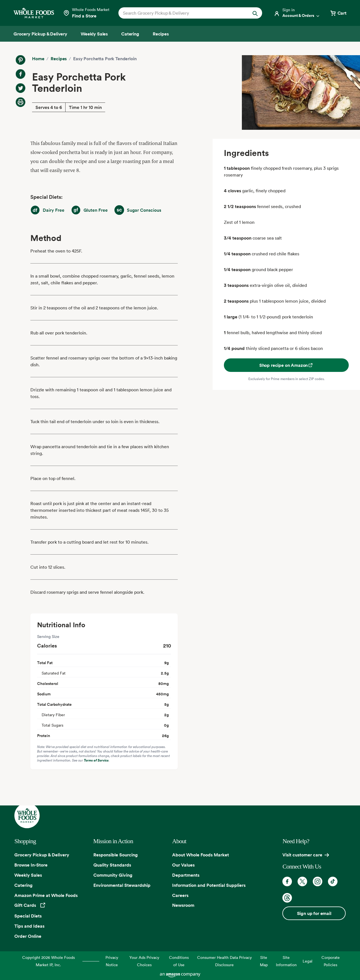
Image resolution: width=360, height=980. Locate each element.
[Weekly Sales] (94, 34)
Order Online (28, 936)
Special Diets (28, 916)
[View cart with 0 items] (338, 13)
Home (38, 59)
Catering (23, 885)
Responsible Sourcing (116, 855)
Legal (308, 961)
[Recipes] (161, 34)
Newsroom (183, 905)
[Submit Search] (255, 13)
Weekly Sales (28, 875)
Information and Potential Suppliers (209, 885)
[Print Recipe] (21, 102)
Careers (180, 895)
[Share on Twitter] (21, 88)
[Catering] (130, 34)
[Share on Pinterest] (21, 60)
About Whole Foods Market (201, 855)
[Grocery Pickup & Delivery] (40, 34)
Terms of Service (96, 760)
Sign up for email (314, 913)
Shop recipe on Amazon (286, 365)
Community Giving (113, 875)
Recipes (59, 59)
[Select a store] (86, 13)
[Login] (297, 13)
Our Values (183, 865)
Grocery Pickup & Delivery (42, 855)
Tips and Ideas (29, 926)
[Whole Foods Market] (34, 13)
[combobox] (184, 13)
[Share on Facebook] (21, 74)
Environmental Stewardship (122, 885)
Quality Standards (112, 865)
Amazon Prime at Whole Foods (46, 895)
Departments (186, 875)
